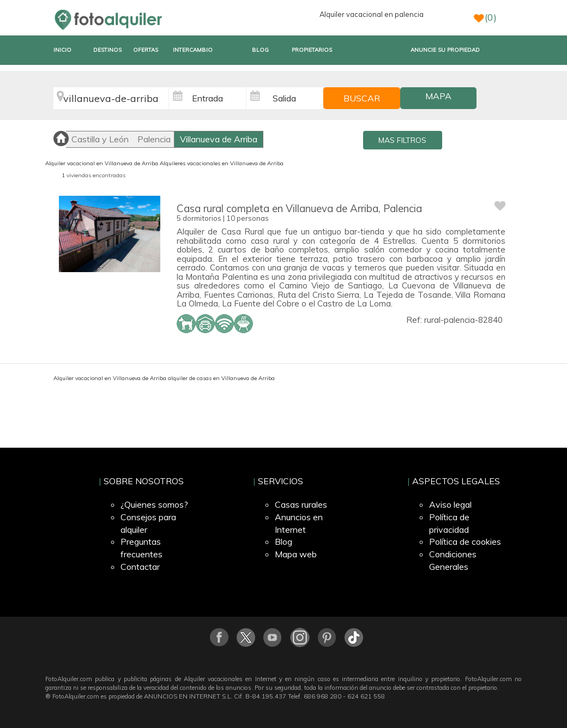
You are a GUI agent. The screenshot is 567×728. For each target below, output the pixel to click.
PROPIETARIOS (312, 50)
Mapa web (296, 554)
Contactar (140, 567)
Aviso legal (450, 504)
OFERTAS (146, 50)
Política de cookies (465, 542)
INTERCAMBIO (193, 50)
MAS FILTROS (402, 140)
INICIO (62, 50)
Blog (283, 542)
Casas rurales (301, 504)
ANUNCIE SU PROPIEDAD (445, 50)
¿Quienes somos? (154, 504)
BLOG (260, 50)
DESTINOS (107, 50)
